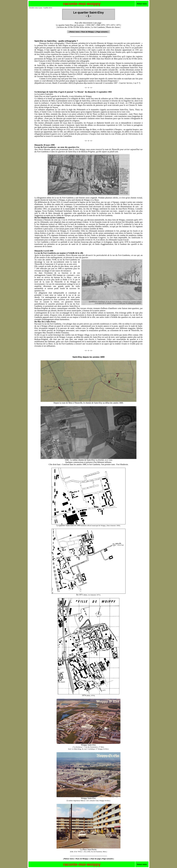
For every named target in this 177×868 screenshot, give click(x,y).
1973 (118, 25)
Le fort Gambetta (98, 27)
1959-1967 (91, 25)
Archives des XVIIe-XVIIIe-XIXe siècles (73, 27)
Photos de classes (113, 27)
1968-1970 (100, 25)
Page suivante (102, 32)
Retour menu (142, 4)
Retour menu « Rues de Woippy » (82, 32)
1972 (113, 25)
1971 (108, 25)
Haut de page (96, 859)
